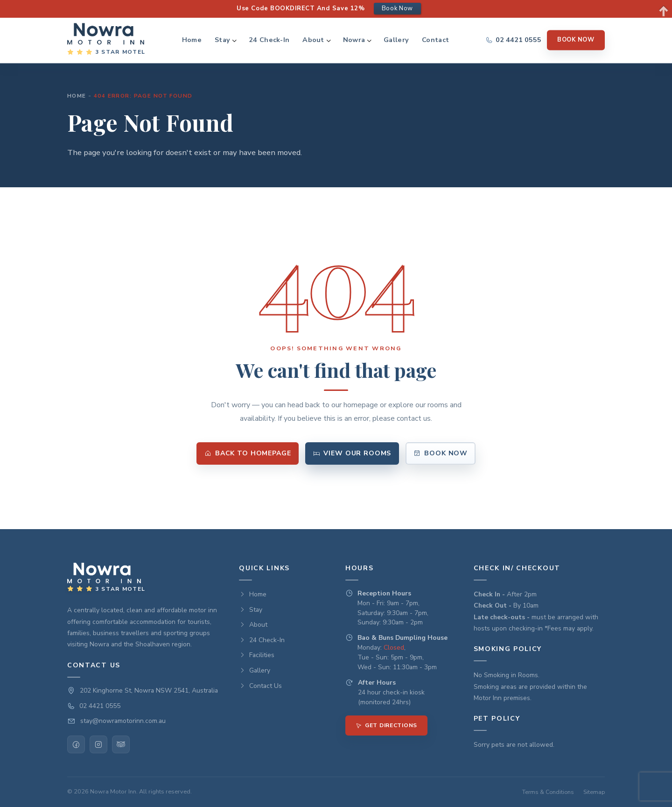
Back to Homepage (248, 453)
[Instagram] (98, 744)
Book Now (576, 40)
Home (192, 40)
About (313, 40)
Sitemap (594, 792)
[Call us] (513, 40)
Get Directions (386, 725)
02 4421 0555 (100, 706)
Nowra (354, 40)
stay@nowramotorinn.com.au (123, 721)
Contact (435, 40)
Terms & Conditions (548, 792)
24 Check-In (269, 40)
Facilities (257, 655)
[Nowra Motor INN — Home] (106, 40)
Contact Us (260, 686)
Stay (222, 40)
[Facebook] (76, 744)
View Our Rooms (352, 453)
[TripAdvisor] (121, 744)
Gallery (396, 40)
